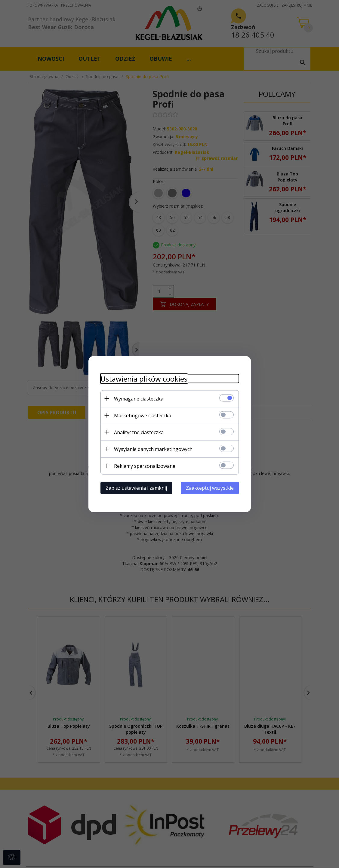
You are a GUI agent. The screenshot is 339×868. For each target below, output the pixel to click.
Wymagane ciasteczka (139, 398)
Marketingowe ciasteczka (143, 415)
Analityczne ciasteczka (139, 432)
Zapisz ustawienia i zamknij (136, 488)
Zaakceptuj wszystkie (210, 488)
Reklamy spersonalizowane (145, 466)
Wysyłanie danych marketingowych (153, 449)
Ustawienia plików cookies (144, 378)
